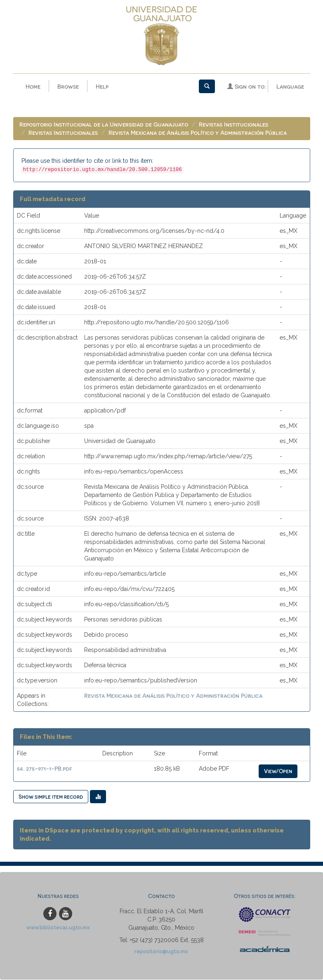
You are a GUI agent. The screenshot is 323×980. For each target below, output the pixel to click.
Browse (68, 86)
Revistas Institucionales (233, 125)
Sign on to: (246, 86)
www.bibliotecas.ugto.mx (58, 928)
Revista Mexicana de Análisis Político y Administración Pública (198, 133)
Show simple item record (51, 797)
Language (290, 86)
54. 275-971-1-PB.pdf (45, 769)
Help (102, 86)
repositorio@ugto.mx (161, 952)
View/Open (278, 771)
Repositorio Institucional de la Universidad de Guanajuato (104, 125)
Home (33, 86)
